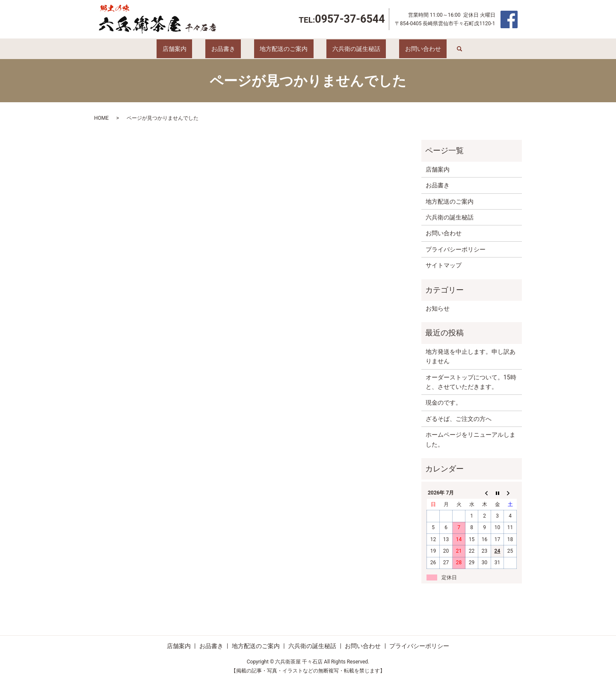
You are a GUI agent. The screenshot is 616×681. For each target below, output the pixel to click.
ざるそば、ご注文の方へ (459, 419)
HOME (101, 118)
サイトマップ (444, 265)
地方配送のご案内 (284, 49)
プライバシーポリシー (456, 249)
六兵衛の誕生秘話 (345, 49)
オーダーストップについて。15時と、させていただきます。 (471, 382)
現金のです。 (444, 403)
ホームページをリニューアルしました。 (471, 439)
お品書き (234, 49)
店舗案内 (197, 49)
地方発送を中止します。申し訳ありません (471, 356)
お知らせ (438, 308)
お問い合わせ (400, 49)
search (431, 49)
